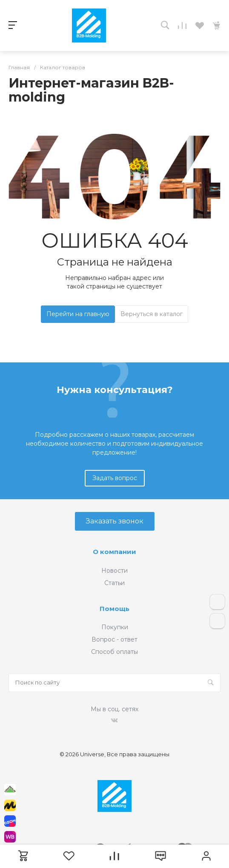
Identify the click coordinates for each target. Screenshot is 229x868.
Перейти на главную (78, 314)
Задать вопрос (115, 478)
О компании (114, 552)
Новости (114, 571)
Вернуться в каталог (152, 314)
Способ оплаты (114, 652)
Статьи (114, 583)
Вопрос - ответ (114, 639)
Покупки (115, 627)
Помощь (114, 609)
